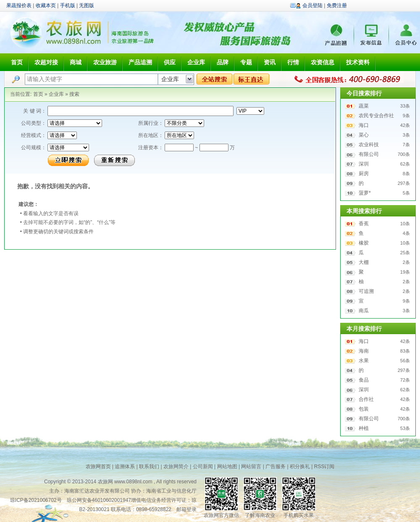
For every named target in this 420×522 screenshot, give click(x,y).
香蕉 (364, 224)
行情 (293, 62)
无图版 (87, 5)
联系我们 (149, 467)
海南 (364, 351)
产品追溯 (140, 62)
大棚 (364, 262)
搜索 (74, 94)
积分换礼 (300, 467)
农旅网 (105, 482)
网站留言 (251, 467)
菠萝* (365, 193)
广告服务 (276, 467)
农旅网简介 (176, 467)
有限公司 (369, 154)
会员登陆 (312, 5)
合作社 (366, 399)
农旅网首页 (98, 467)
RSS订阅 (324, 467)
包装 (364, 409)
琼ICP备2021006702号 (36, 500)
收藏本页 (46, 5)
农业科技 (369, 145)
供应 (170, 62)
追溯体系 (125, 467)
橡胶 (364, 243)
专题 (246, 62)
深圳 (364, 164)
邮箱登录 (186, 509)
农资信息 (323, 62)
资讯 (270, 62)
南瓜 (364, 311)
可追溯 (366, 291)
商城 (76, 62)
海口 (364, 125)
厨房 (364, 174)
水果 (364, 361)
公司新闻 (203, 467)
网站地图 (227, 467)
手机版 (68, 5)
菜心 (364, 135)
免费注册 (337, 5)
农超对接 (46, 62)
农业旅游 (105, 62)
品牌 (223, 62)
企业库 (196, 62)
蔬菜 (364, 106)
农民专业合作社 (376, 116)
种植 (364, 428)
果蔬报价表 (19, 5)
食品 (364, 380)
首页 (17, 62)
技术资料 (358, 62)
